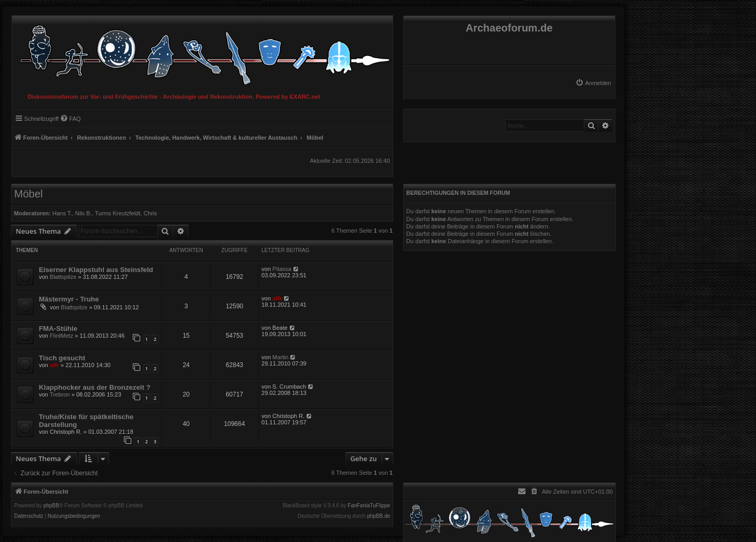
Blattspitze (63, 277)
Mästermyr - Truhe (69, 299)
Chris (150, 213)
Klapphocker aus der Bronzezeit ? (95, 387)
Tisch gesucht (62, 358)
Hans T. (62, 213)
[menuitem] (593, 83)
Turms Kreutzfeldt (118, 213)
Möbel (28, 194)
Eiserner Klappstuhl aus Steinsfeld (96, 270)
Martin (281, 357)
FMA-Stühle (58, 329)
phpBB (51, 506)
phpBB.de (379, 516)
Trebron (60, 394)
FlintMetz (62, 336)
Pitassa (282, 269)
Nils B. (83, 213)
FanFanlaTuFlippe (369, 506)
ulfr (277, 298)
